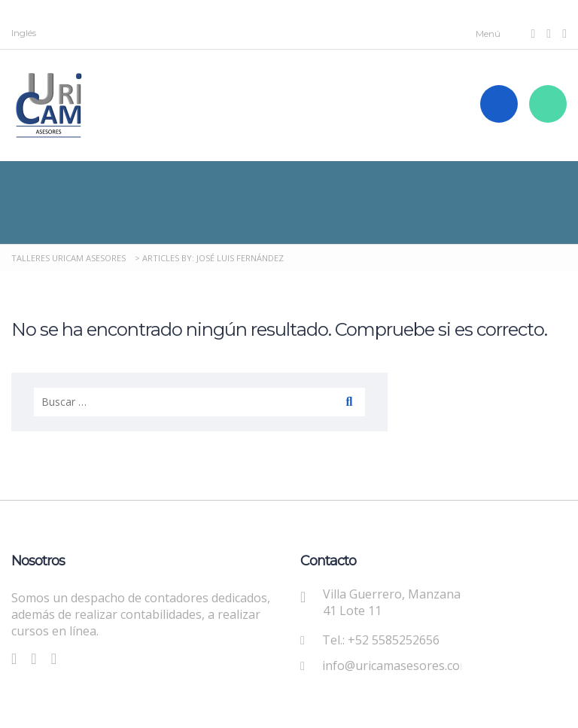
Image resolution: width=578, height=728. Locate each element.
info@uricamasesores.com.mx (406, 666)
